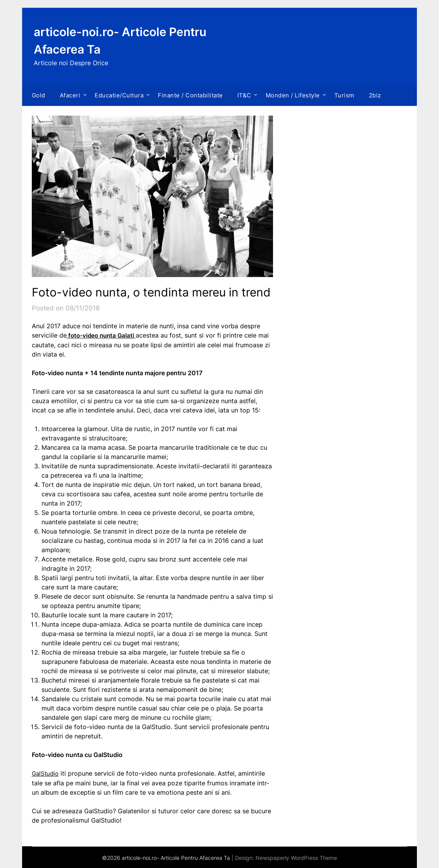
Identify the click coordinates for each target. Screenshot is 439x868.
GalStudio (46, 773)
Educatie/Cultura (119, 95)
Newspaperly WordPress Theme (296, 857)
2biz (375, 95)
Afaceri (70, 95)
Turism (344, 95)
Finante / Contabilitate (190, 95)
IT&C (244, 95)
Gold (39, 95)
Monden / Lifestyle (293, 95)
